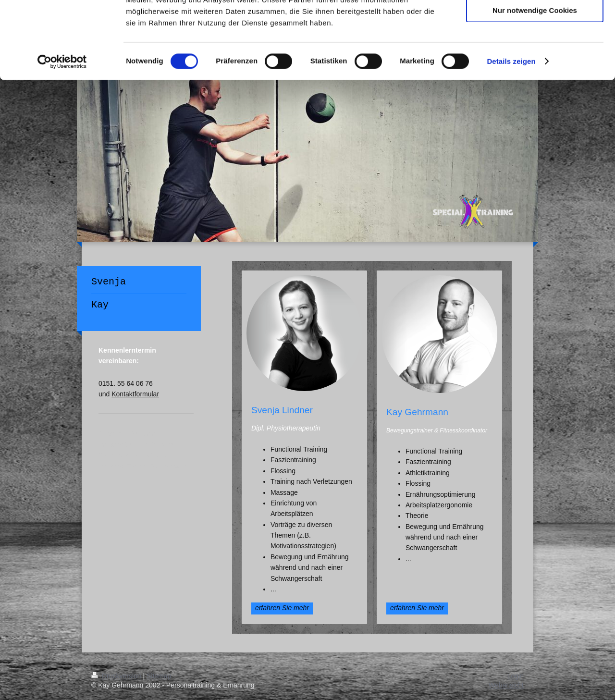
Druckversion (117, 676)
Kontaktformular (135, 394)
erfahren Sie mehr (282, 608)
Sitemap (159, 676)
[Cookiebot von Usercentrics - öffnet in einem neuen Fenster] (62, 132)
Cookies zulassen (535, 24)
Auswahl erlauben (535, 52)
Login (516, 676)
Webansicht (506, 685)
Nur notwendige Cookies (535, 80)
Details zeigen (511, 131)
